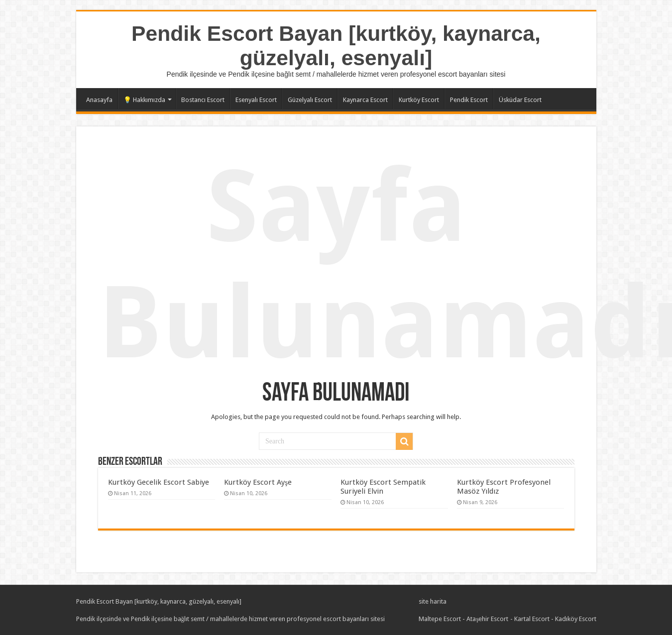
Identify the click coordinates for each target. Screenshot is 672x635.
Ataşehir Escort (487, 619)
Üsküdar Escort (520, 100)
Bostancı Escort (203, 100)
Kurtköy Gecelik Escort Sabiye (159, 482)
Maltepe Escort (440, 619)
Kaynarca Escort (365, 100)
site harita (433, 601)
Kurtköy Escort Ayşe (258, 482)
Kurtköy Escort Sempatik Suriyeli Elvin (383, 487)
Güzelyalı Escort (310, 100)
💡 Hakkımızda (144, 100)
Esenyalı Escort (256, 100)
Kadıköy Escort (576, 619)
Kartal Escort (532, 619)
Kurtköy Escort (419, 100)
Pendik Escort (469, 100)
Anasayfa (99, 100)
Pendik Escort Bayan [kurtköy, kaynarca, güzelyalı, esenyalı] (336, 46)
